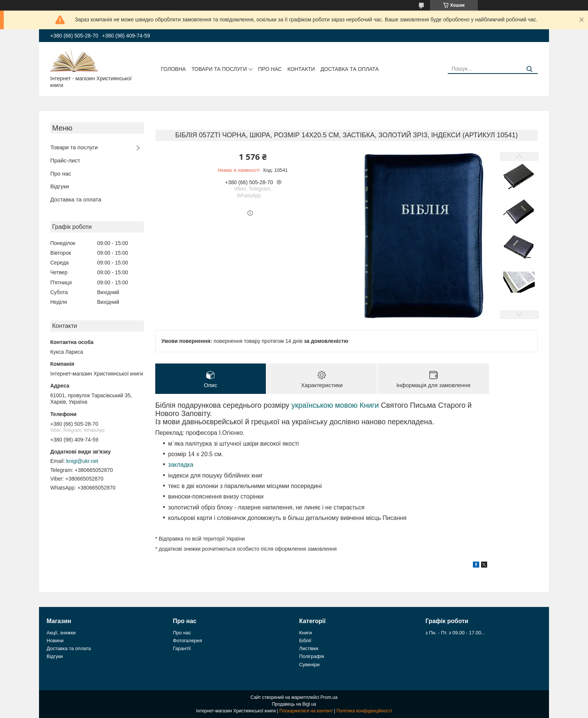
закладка (181, 465)
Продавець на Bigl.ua (294, 704)
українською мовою (324, 405)
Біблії (305, 641)
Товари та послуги (219, 69)
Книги (369, 405)
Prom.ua (329, 697)
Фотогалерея (187, 641)
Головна (173, 69)
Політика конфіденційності (364, 711)
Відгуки (60, 186)
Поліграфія (312, 656)
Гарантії (182, 648)
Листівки (309, 648)
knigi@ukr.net (82, 461)
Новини (55, 641)
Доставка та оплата (350, 69)
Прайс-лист (65, 160)
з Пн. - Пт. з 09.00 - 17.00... (455, 633)
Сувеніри (309, 665)
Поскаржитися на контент (306, 711)
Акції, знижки (61, 633)
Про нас (270, 69)
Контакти (301, 69)
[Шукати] (529, 69)
